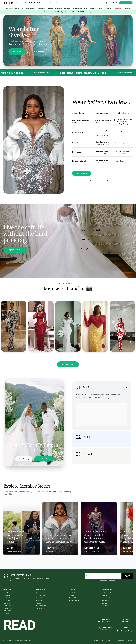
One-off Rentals (30, 8)
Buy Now (110, 8)
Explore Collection (16, 250)
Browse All (10, 8)
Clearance (118, 8)
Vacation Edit (41, 8)
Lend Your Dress (43, 459)
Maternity (102, 8)
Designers (93, 8)
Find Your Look (68, 364)
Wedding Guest (77, 8)
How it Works (19, 3)
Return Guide (29, 3)
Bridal (86, 8)
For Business (57, 3)
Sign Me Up (127, 576)
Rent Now (17, 52)
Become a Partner (126, 3)
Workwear (67, 8)
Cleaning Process (39, 3)
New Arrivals (19, 8)
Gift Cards (127, 8)
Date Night (58, 8)
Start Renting (82, 173)
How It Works (37, 52)
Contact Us (49, 3)
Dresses (50, 8)
